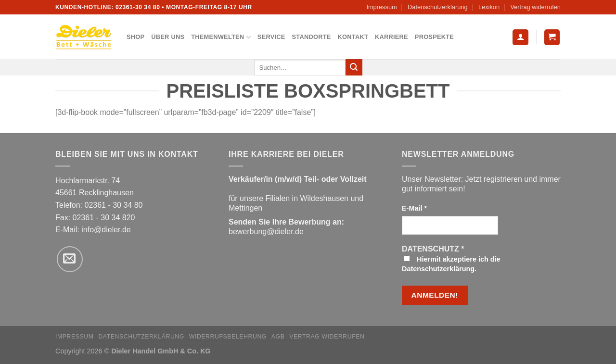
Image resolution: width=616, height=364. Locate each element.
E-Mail (414, 208)
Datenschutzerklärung (437, 7)
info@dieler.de (106, 230)
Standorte (312, 37)
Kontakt (353, 37)
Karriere (391, 37)
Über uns (168, 37)
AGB (278, 337)
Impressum (381, 7)
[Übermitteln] (354, 67)
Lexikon (489, 7)
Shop (135, 37)
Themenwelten (221, 37)
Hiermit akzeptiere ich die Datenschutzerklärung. (451, 264)
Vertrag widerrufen (535, 7)
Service (271, 37)
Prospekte (434, 37)
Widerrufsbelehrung (228, 337)
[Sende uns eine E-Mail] (70, 259)
